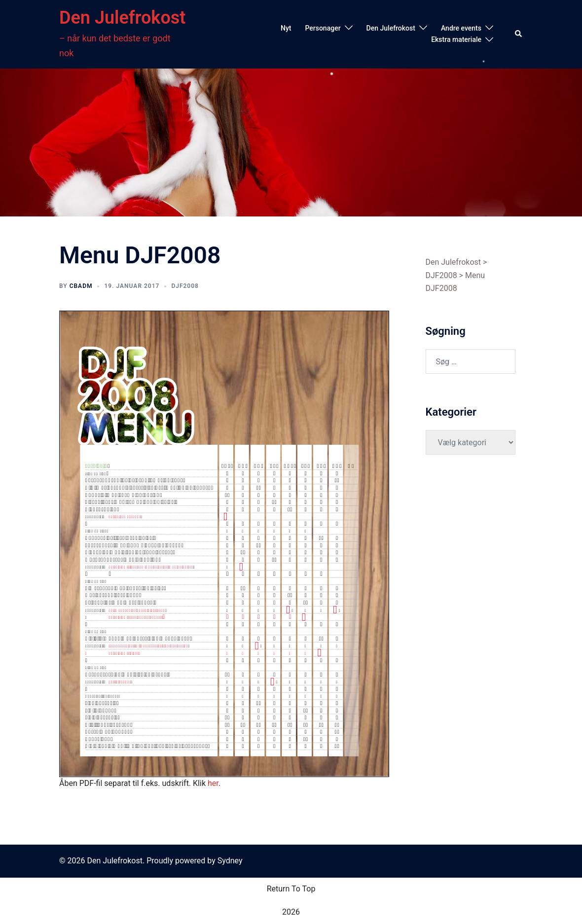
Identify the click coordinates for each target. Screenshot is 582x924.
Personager (323, 28)
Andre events (461, 28)
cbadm (81, 286)
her (213, 783)
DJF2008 (185, 286)
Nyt (286, 28)
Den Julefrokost (122, 18)
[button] (519, 34)
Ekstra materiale (456, 39)
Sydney (230, 861)
